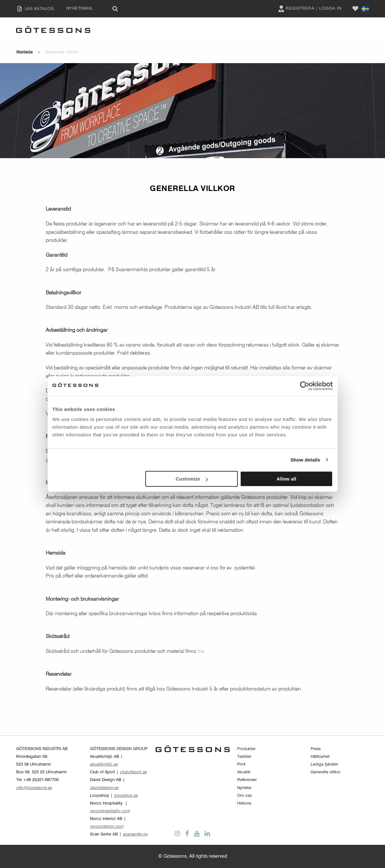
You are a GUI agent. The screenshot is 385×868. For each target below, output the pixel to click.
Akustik (244, 772)
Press (316, 749)
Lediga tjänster (324, 764)
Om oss (244, 796)
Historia (244, 803)
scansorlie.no (135, 834)
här (201, 652)
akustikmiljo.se (104, 764)
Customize (192, 479)
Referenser (247, 780)
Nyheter (244, 788)
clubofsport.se (133, 772)
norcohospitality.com (110, 811)
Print (241, 764)
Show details (305, 460)
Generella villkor (326, 772)
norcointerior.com (107, 827)
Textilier (244, 757)
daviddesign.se (104, 788)
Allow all (287, 479)
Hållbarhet (320, 757)
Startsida (24, 52)
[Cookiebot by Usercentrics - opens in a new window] (305, 386)
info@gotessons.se (34, 788)
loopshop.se (126, 796)
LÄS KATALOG (33, 9)
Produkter (246, 749)
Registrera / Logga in (309, 9)
